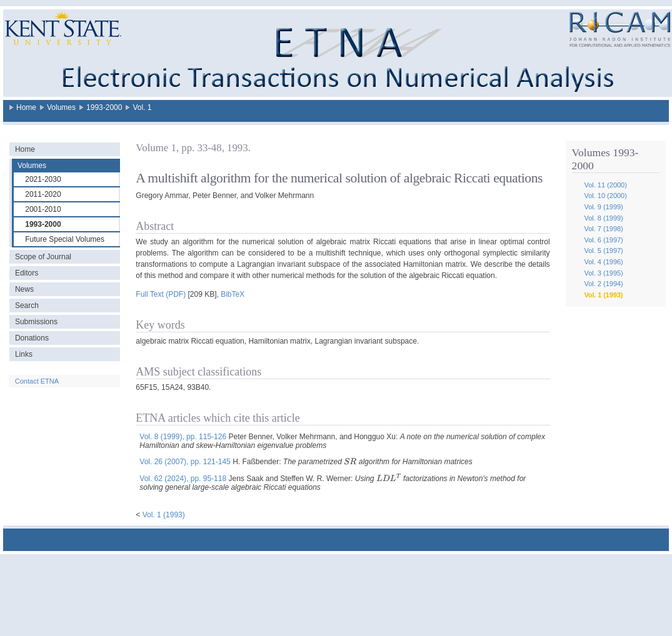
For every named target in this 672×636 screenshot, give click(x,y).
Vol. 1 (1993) (603, 295)
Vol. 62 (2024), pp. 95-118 (183, 479)
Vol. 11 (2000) (605, 185)
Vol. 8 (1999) (603, 218)
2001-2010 (43, 209)
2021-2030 (43, 179)
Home (26, 107)
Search (27, 306)
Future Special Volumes (65, 239)
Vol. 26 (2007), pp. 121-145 (185, 462)
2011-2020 (43, 194)
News (24, 289)
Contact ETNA (37, 381)
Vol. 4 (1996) (603, 262)
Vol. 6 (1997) (603, 240)
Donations (32, 338)
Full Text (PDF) (161, 294)
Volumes (61, 107)
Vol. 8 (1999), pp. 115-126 (183, 437)
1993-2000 (104, 107)
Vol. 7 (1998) (603, 229)
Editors (27, 273)
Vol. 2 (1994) (603, 284)
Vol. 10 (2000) (605, 196)
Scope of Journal (43, 257)
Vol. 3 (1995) (603, 273)
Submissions (36, 322)
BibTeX (233, 294)
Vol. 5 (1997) (603, 251)
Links (24, 354)
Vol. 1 (142, 107)
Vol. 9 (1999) (603, 207)
